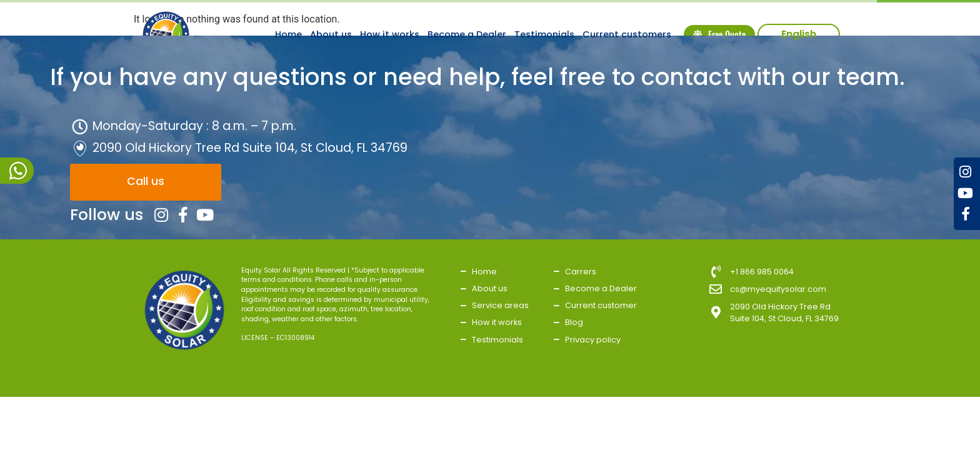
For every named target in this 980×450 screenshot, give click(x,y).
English (799, 34)
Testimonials (544, 34)
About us (331, 34)
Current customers (627, 34)
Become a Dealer (467, 34)
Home (288, 34)
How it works (390, 34)
